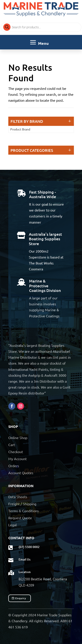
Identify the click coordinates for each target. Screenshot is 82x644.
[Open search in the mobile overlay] (41, 27)
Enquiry (21, 598)
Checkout (16, 452)
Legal (12, 525)
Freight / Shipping (22, 504)
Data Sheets (18, 497)
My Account (17, 459)
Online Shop (18, 438)
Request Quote (20, 518)
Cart (12, 445)
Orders (14, 466)
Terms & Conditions (24, 511)
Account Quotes (21, 473)
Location (25, 572)
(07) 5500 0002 (29, 547)
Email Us (24, 559)
